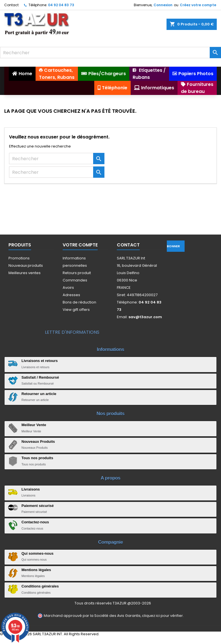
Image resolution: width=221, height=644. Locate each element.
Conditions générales (40, 586)
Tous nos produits (37, 458)
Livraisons (31, 489)
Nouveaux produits (26, 265)
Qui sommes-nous (37, 553)
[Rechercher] (110, 53)
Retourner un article (39, 394)
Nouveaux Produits (38, 442)
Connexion (163, 5)
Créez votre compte (198, 5)
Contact (11, 5)
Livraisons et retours (40, 361)
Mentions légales (36, 570)
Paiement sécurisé (38, 506)
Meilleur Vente (34, 425)
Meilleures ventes (25, 273)
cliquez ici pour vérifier (162, 616)
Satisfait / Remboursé (40, 377)
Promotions (19, 258)
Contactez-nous (35, 522)
